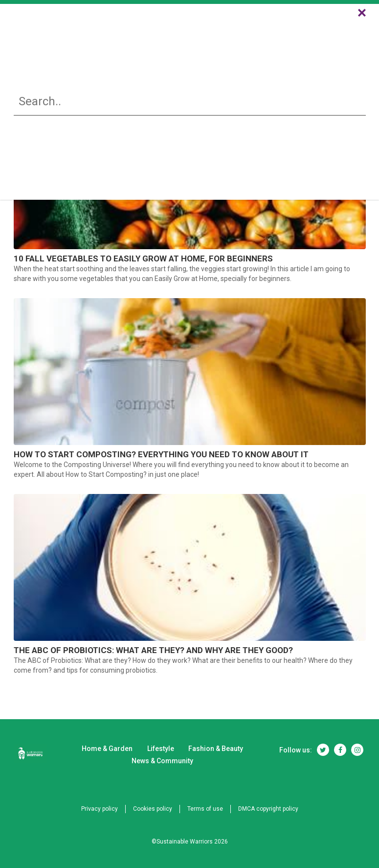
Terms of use (205, 809)
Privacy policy (100, 809)
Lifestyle (164, 35)
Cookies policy (153, 809)
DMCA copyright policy (268, 809)
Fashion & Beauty (222, 35)
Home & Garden (94, 35)
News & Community (298, 35)
